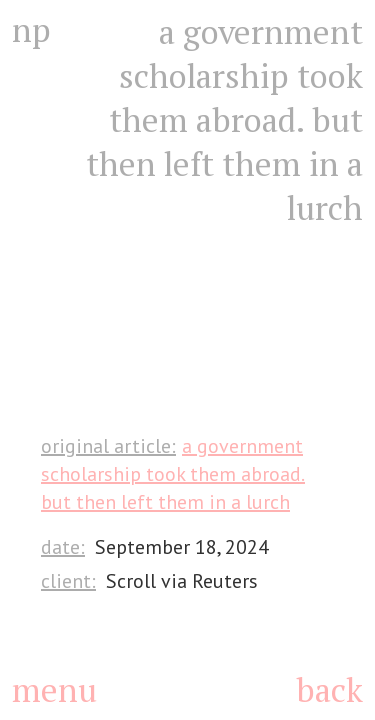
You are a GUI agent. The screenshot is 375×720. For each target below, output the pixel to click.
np (31, 30)
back (329, 689)
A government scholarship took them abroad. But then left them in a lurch (173, 474)
